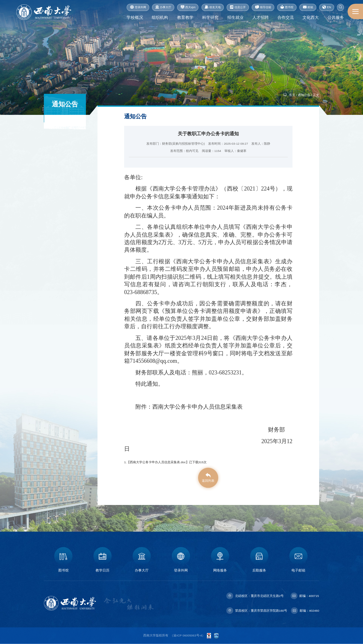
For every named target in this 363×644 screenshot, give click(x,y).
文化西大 (311, 17)
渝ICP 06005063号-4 (188, 635)
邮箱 (308, 7)
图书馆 (287, 7)
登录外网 (138, 7)
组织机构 (160, 17)
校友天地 (213, 7)
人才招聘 (260, 17)
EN (327, 7)
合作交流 (286, 17)
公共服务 (336, 17)
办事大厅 (163, 7)
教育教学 (185, 17)
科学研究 (210, 17)
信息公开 (238, 7)
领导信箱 (263, 7)
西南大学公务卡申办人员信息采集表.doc (158, 462)
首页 (292, 95)
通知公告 (304, 95)
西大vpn (188, 7)
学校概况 (135, 17)
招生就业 (235, 17)
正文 (316, 95)
